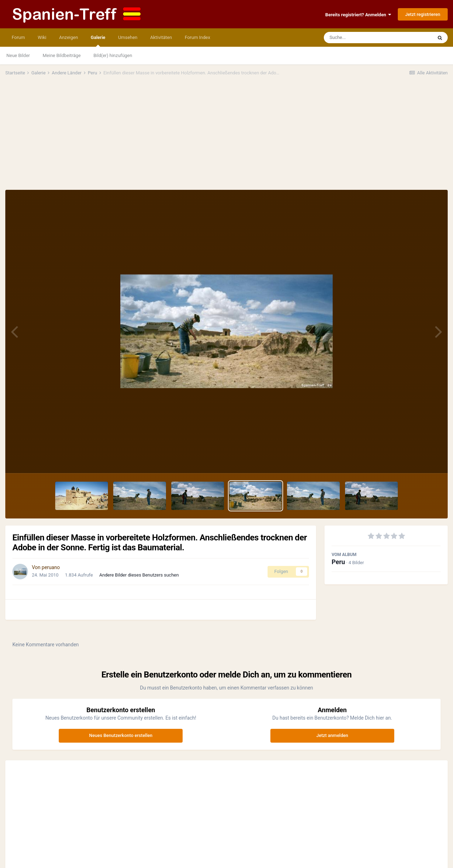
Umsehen (128, 37)
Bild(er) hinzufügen (113, 55)
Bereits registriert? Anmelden (358, 15)
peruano (51, 567)
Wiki (42, 37)
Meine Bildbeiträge (62, 55)
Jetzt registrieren (423, 14)
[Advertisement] (226, 137)
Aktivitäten (161, 37)
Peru (338, 562)
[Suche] (365, 38)
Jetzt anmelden (332, 735)
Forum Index (197, 37)
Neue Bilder (18, 55)
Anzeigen (68, 37)
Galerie (98, 41)
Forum (18, 37)
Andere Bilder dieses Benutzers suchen (139, 575)
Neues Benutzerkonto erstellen (121, 735)
